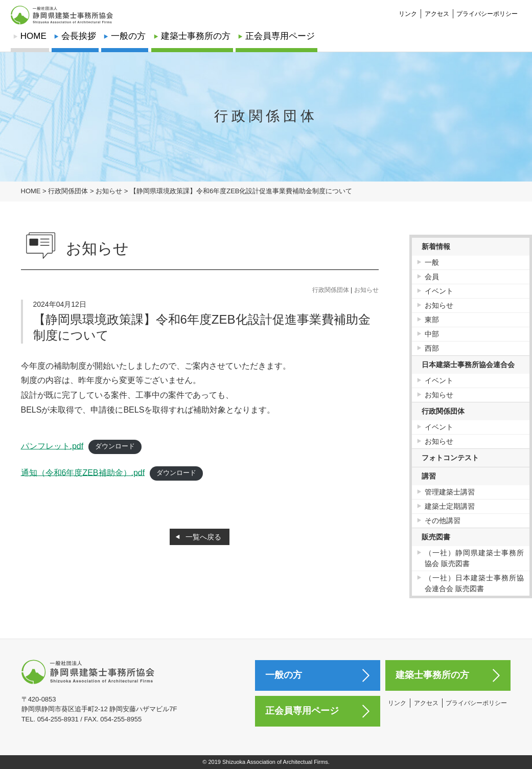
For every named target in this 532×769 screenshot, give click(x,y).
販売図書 (436, 537)
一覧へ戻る (203, 537)
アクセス (437, 8)
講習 (429, 476)
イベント (439, 291)
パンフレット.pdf (52, 446)
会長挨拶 (79, 36)
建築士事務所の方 (196, 36)
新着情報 (436, 246)
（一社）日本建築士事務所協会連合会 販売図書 (475, 583)
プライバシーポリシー (487, 8)
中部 (432, 334)
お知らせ (366, 290)
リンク (408, 8)
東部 (432, 320)
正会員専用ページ (280, 36)
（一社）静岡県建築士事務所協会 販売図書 (475, 558)
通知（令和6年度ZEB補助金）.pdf (83, 472)
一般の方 (128, 36)
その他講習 (443, 521)
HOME (33, 36)
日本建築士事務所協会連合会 (468, 365)
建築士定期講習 (450, 506)
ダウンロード (115, 446)
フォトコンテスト (450, 458)
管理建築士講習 (450, 492)
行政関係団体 (331, 290)
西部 (432, 348)
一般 (432, 262)
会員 (432, 277)
